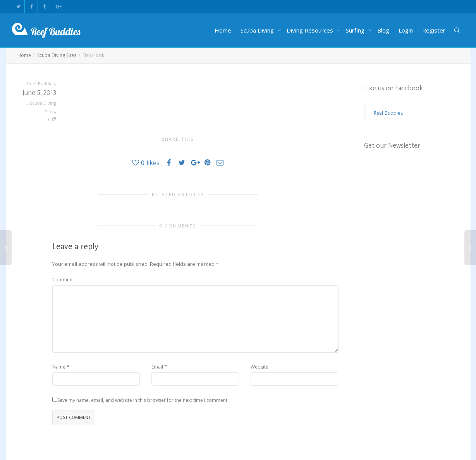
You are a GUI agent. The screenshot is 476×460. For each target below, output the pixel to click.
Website (259, 367)
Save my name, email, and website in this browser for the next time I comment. (143, 400)
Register (434, 30)
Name (59, 367)
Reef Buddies (388, 113)
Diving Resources (311, 30)
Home (223, 30)
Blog (383, 30)
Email (157, 367)
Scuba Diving (258, 30)
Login (406, 30)
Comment (63, 280)
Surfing (356, 30)
